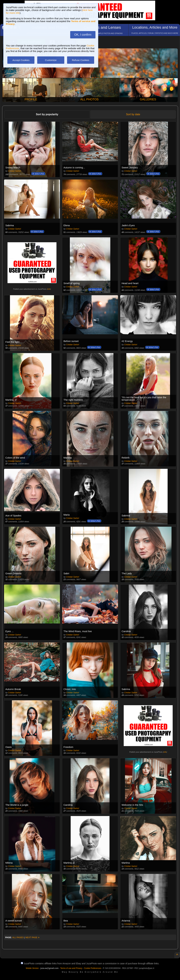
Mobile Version (32, 968)
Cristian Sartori (14, 171)
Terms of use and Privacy (71, 968)
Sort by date (133, 114)
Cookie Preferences (93, 968)
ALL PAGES (18, 937)
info (49, 289)
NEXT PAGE (32, 937)
